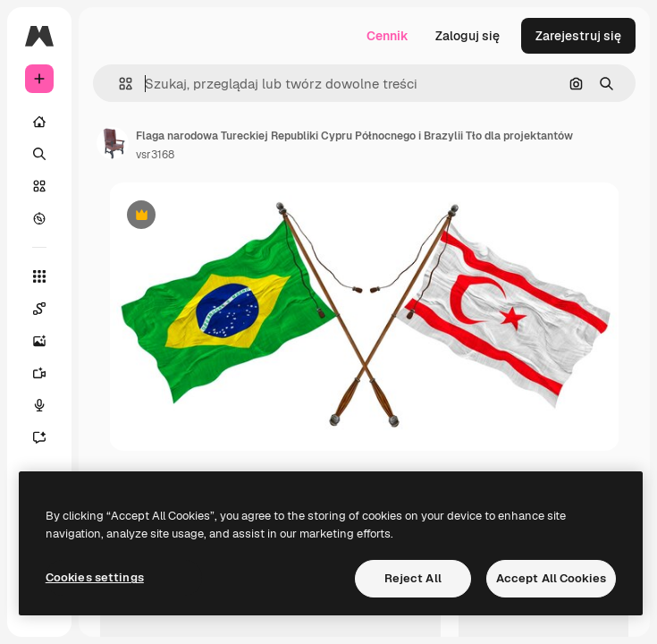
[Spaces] (39, 309)
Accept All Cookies (551, 578)
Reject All (413, 578)
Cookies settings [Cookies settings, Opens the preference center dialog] (95, 577)
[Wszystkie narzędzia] (39, 276)
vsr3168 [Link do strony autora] (155, 155)
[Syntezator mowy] (39, 405)
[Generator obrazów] (39, 341)
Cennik (387, 36)
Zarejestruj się (578, 36)
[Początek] (39, 122)
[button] (118, 84)
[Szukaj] (39, 154)
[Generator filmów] (39, 373)
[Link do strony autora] (113, 143)
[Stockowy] (39, 186)
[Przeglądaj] (39, 218)
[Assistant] (39, 437)
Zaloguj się (467, 36)
